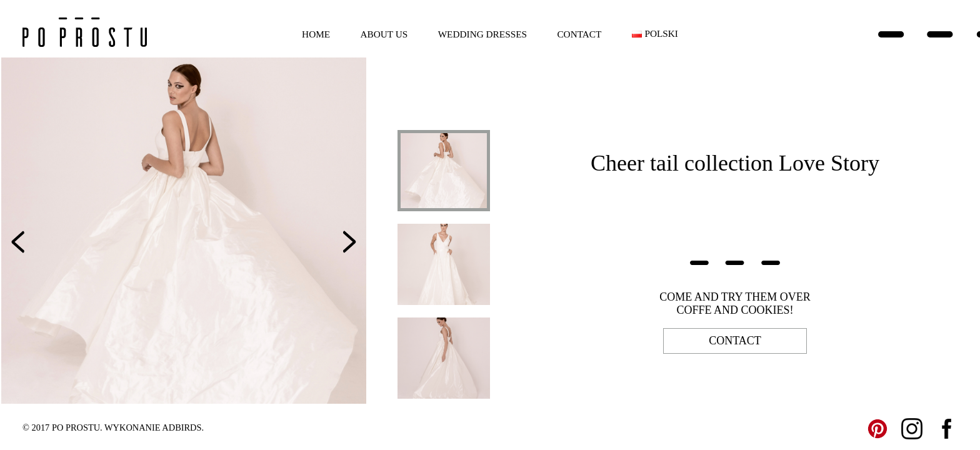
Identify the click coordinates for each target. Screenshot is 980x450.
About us (384, 34)
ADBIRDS (182, 427)
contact (735, 341)
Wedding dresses (482, 34)
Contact (579, 34)
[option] (184, 231)
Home (316, 34)
